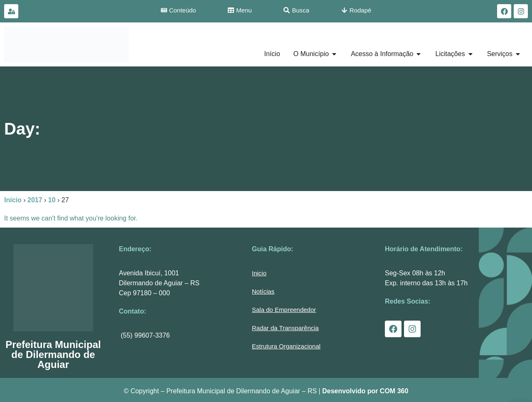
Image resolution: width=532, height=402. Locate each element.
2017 (35, 200)
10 (52, 200)
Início (13, 200)
